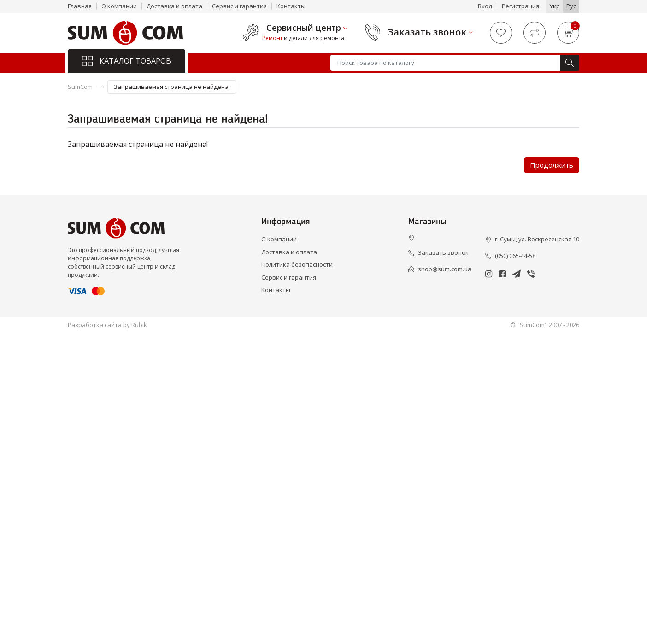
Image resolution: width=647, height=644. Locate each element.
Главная (80, 6)
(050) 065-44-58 (515, 256)
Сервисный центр (304, 28)
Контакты (291, 6)
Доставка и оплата (174, 6)
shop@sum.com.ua (445, 269)
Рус (571, 6)
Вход (485, 6)
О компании (119, 6)
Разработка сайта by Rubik (107, 325)
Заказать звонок (427, 32)
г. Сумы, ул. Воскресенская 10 (537, 239)
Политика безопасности (297, 264)
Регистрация (521, 6)
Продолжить (552, 165)
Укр (555, 6)
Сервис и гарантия (239, 6)
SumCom (80, 87)
